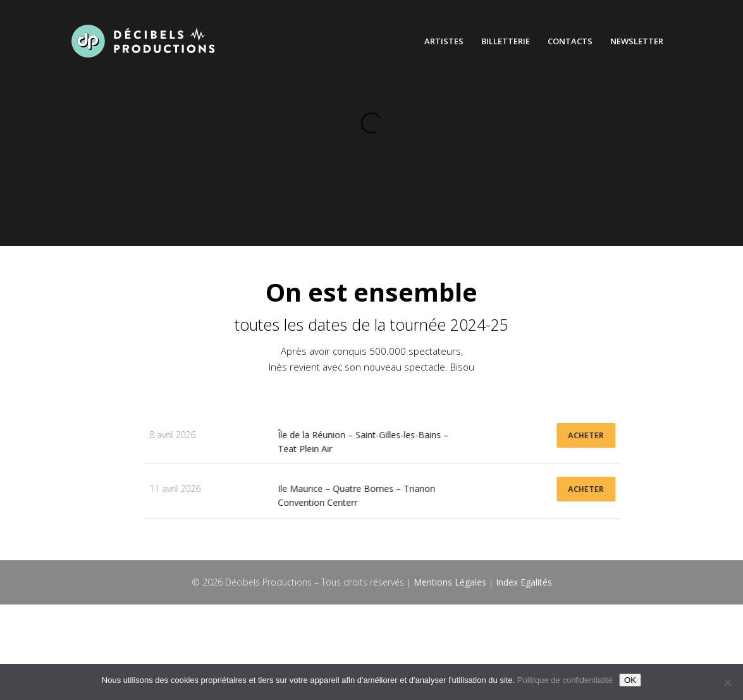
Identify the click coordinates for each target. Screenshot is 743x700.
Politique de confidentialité (565, 680)
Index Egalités (524, 582)
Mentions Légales (450, 582)
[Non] (727, 682)
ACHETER (673, 435)
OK (630, 680)
